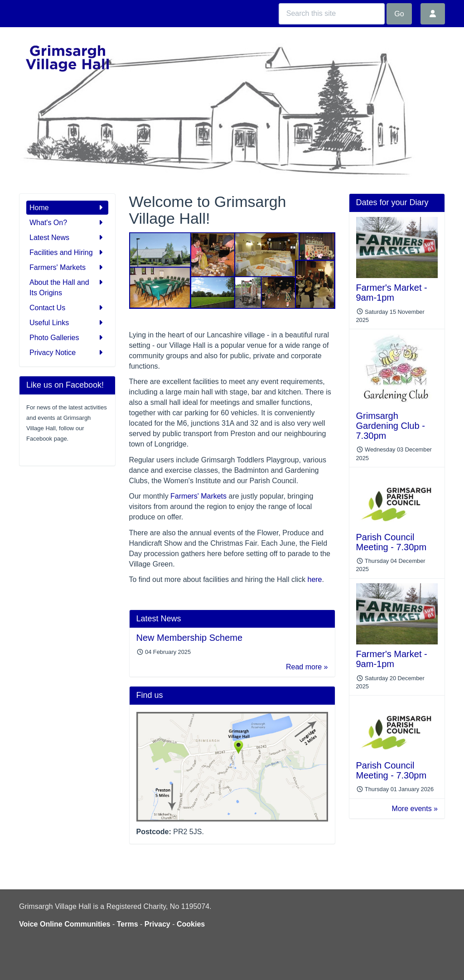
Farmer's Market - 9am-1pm (392, 293)
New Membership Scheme (190, 638)
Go (399, 14)
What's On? (67, 223)
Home (67, 208)
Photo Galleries (67, 338)
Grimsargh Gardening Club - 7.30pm (391, 426)
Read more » (307, 667)
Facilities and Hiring (67, 252)
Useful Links (67, 323)
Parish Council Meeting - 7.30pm (391, 542)
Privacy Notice (67, 353)
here (314, 579)
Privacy (157, 924)
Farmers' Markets (67, 267)
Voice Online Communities (65, 924)
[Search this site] (332, 14)
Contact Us (67, 308)
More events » (415, 809)
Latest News (67, 238)
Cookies (191, 924)
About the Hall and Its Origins (67, 287)
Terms (128, 924)
